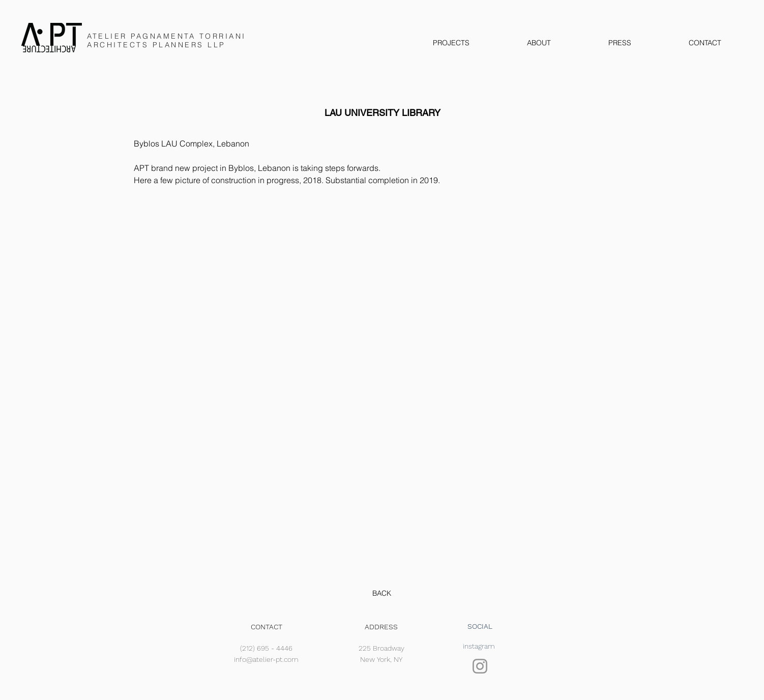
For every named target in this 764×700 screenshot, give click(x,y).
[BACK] (382, 594)
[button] (383, 385)
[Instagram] (480, 666)
